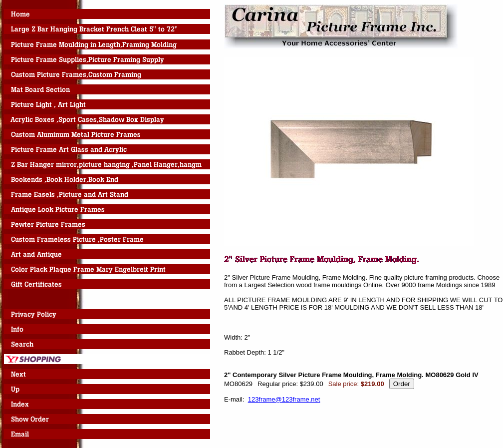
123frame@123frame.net (284, 399)
